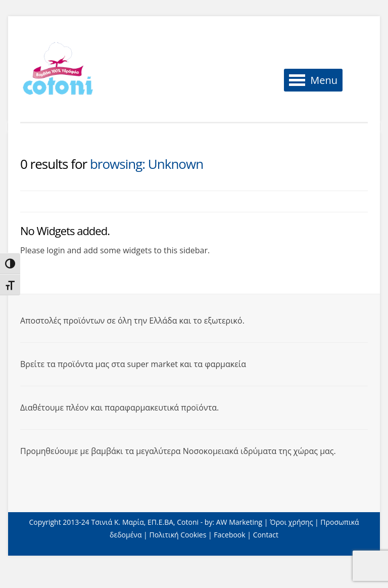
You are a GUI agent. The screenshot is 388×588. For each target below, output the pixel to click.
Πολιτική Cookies (178, 535)
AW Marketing (239, 522)
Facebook (229, 535)
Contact (266, 535)
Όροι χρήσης (291, 522)
